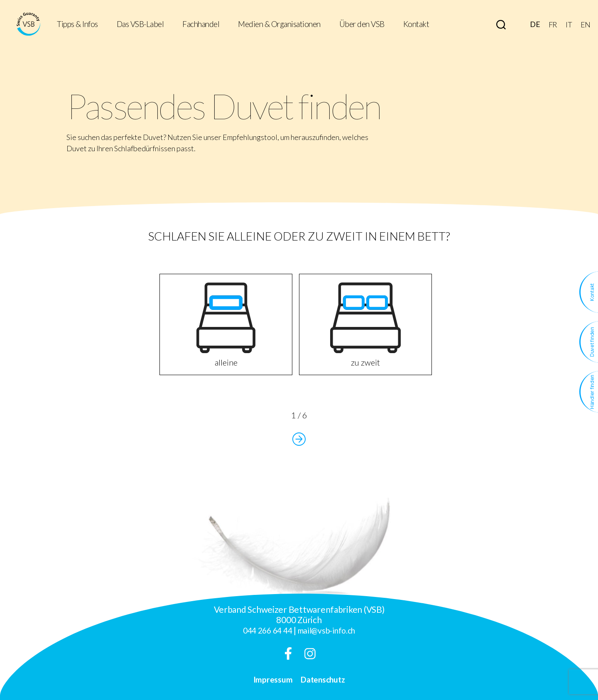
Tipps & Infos (77, 24)
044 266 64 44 (268, 630)
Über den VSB (362, 24)
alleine (226, 325)
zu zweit (365, 325)
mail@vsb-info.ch (327, 630)
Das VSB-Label (140, 24)
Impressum (273, 679)
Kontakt (416, 24)
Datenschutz (323, 679)
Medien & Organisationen (279, 24)
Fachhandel (201, 24)
